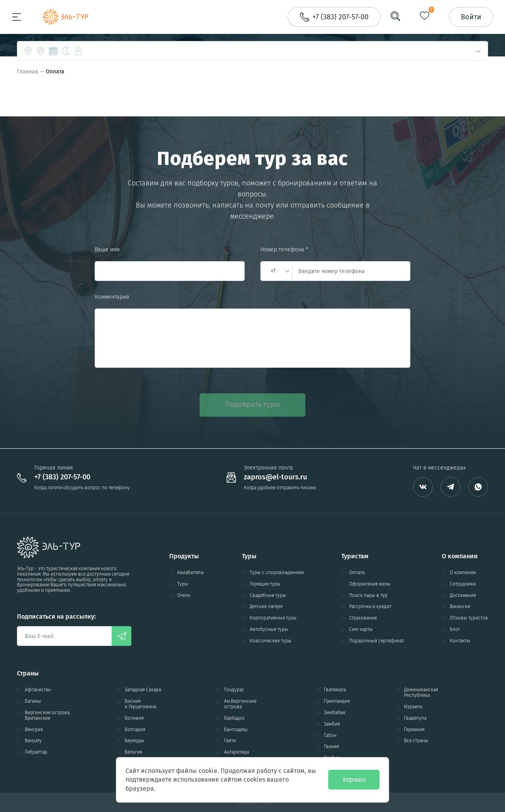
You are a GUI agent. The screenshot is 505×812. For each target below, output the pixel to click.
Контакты (460, 641)
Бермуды (135, 741)
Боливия (134, 718)
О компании (463, 573)
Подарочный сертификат (377, 641)
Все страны (416, 741)
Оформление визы (370, 584)
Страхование (363, 618)
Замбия (332, 724)
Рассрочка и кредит (370, 607)
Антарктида (237, 752)
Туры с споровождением (277, 573)
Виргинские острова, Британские (48, 716)
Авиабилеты (191, 573)
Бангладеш (236, 730)
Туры (183, 584)
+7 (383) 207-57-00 (62, 477)
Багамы (33, 701)
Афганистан (38, 690)
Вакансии (460, 607)
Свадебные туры (268, 596)
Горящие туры (265, 584)
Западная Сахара (143, 690)
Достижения (463, 596)
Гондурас (234, 690)
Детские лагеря (266, 607)
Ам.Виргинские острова (240, 704)
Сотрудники (463, 584)
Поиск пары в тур (368, 596)
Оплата (357, 573)
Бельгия (133, 752)
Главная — (31, 72)
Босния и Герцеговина (140, 704)
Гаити (230, 741)
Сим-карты (361, 630)
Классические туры (271, 641)
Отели (184, 596)
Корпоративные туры (273, 618)
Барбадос (235, 718)
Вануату (33, 741)
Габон (330, 736)
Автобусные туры (269, 630)
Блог (455, 630)
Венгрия (34, 730)
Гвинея (331, 747)
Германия (414, 730)
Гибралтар (36, 752)
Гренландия (337, 701)
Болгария (135, 730)
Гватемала (335, 690)
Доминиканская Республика (421, 693)
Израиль (413, 707)
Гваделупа (415, 718)
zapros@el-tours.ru (275, 477)
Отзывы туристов (469, 618)
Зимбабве (335, 713)
